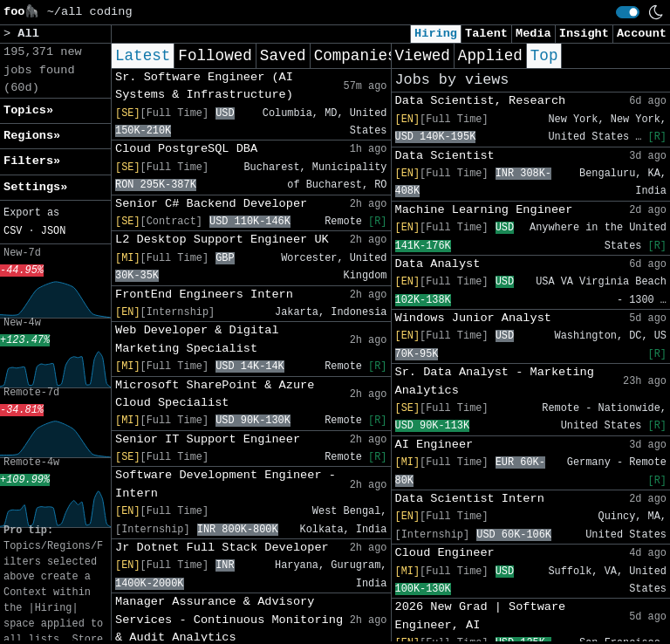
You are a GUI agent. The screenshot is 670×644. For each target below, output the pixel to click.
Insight (584, 34)
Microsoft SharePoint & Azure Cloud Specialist (215, 394)
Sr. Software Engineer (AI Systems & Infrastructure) (204, 86)
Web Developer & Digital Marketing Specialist (197, 339)
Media (533, 34)
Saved (283, 56)
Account (642, 34)
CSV (13, 231)
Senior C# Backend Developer (211, 204)
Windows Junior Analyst (473, 318)
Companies (356, 56)
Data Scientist (445, 156)
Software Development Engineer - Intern (226, 484)
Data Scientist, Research (481, 101)
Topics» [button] (28, 110)
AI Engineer (434, 445)
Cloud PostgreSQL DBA (186, 149)
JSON (54, 231)
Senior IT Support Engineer (208, 439)
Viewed (423, 56)
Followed (215, 56)
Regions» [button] (32, 136)
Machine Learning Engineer (484, 210)
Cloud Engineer (445, 553)
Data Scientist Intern (470, 499)
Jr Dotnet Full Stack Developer (222, 548)
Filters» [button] (32, 161)
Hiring (436, 34)
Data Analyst (438, 264)
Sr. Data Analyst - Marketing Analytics (495, 381)
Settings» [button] (35, 187)
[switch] (628, 12)
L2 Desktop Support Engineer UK (222, 240)
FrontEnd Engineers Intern (204, 295)
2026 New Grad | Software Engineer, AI (481, 616)
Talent (486, 34)
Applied (490, 56)
